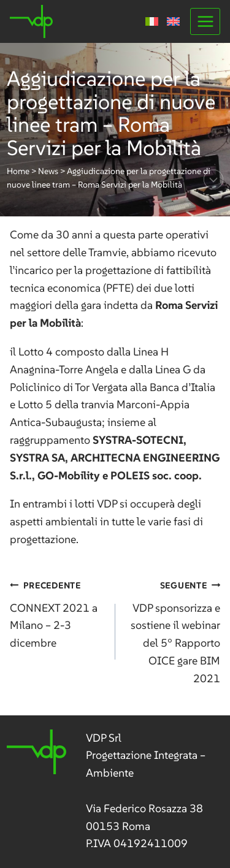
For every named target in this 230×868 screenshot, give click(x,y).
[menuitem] (152, 21)
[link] (115, 791)
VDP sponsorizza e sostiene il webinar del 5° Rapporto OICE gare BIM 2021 (174, 631)
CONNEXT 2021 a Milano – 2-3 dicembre (57, 613)
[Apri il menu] (205, 21)
